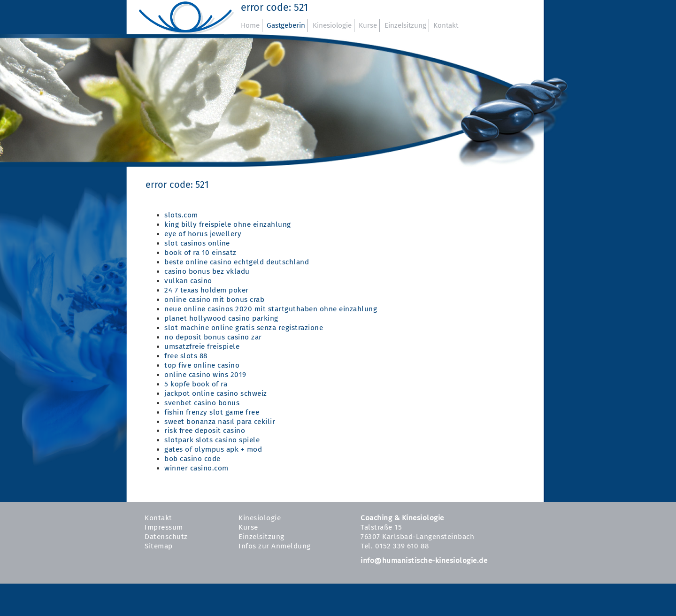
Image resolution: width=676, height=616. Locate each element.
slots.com (181, 215)
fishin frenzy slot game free (212, 412)
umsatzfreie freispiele (202, 346)
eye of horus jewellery (203, 234)
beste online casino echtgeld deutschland (237, 262)
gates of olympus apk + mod (213, 449)
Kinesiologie (332, 25)
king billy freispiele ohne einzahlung (228, 224)
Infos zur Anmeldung (275, 546)
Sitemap (159, 546)
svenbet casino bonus (202, 403)
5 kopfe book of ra (196, 384)
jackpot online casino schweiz (216, 393)
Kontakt (446, 25)
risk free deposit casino (205, 431)
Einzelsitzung (405, 25)
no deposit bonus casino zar (213, 337)
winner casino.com (196, 468)
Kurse (368, 25)
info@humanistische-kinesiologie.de (424, 561)
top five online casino (202, 365)
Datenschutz (166, 537)
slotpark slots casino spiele (212, 440)
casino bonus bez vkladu (207, 271)
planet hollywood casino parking (221, 318)
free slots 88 (186, 356)
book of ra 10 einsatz (200, 253)
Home (250, 25)
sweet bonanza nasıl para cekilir (220, 422)
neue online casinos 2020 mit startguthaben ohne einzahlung (271, 309)
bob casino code (192, 459)
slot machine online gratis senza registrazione (244, 328)
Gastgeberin (286, 25)
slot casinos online (197, 243)
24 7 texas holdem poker (207, 290)
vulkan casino (188, 281)
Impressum (164, 527)
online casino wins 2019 (205, 375)
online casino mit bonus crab (214, 300)
